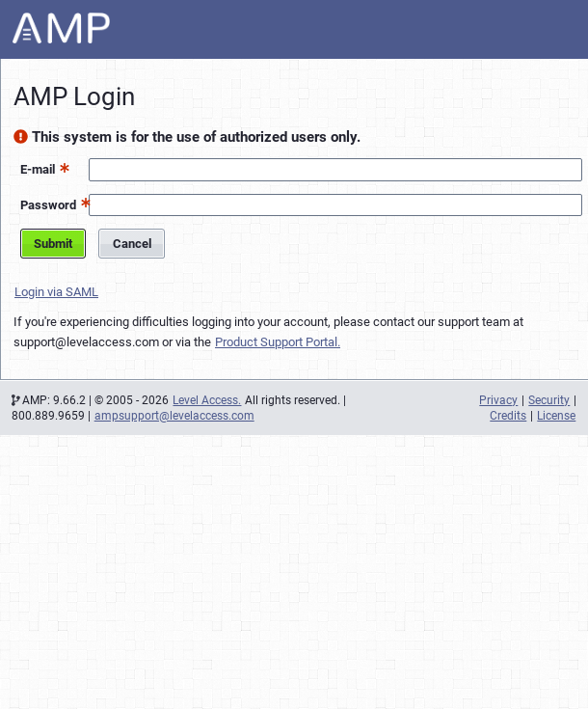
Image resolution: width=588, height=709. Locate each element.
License (556, 416)
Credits (508, 416)
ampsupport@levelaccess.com (174, 416)
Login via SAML (56, 292)
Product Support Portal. (278, 342)
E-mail (38, 169)
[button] (62, 167)
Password (48, 205)
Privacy (498, 400)
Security (549, 400)
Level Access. (207, 400)
